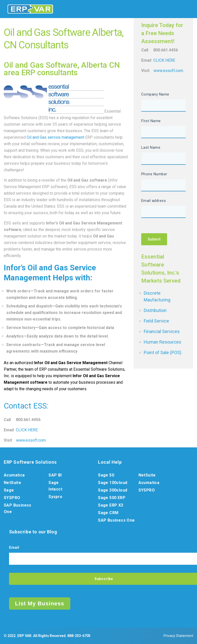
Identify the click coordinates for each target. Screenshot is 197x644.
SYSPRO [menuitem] (12, 498)
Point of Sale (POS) (163, 352)
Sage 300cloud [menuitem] (113, 490)
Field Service (156, 321)
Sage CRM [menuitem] (108, 513)
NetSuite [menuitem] (12, 483)
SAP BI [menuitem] (55, 475)
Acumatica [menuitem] (14, 475)
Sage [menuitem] (9, 490)
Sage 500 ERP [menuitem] (112, 498)
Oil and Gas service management (55, 137)
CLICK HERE (27, 430)
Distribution (155, 310)
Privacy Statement (178, 636)
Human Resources (162, 342)
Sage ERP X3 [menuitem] (111, 505)
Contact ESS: (26, 406)
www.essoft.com (31, 440)
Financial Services (162, 331)
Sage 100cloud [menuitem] (113, 483)
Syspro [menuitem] (55, 497)
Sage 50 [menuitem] (106, 475)
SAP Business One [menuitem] (18, 508)
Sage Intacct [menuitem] (55, 486)
